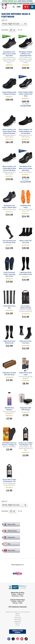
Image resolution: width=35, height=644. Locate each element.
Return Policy (17, 619)
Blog (9, 544)
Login (19, 7)
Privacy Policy (17, 617)
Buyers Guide (11, 524)
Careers (17, 625)
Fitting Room (11, 537)
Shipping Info (17, 621)
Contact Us (17, 623)
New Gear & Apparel (26, 1)
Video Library (11, 550)
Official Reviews (12, 531)
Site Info (17, 616)
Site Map (17, 614)
